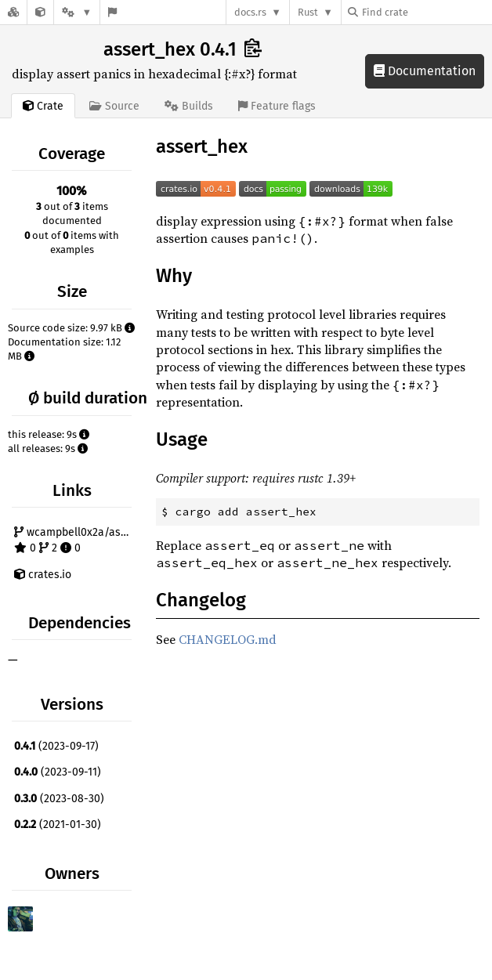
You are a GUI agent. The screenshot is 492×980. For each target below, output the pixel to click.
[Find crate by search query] (426, 12)
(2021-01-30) (58, 825)
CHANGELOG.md (228, 639)
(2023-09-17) (56, 746)
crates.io (43, 575)
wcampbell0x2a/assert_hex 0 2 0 (75, 540)
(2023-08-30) (59, 799)
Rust (308, 12)
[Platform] (77, 12)
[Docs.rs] (13, 12)
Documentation (425, 71)
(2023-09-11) (58, 772)
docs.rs (250, 12)
